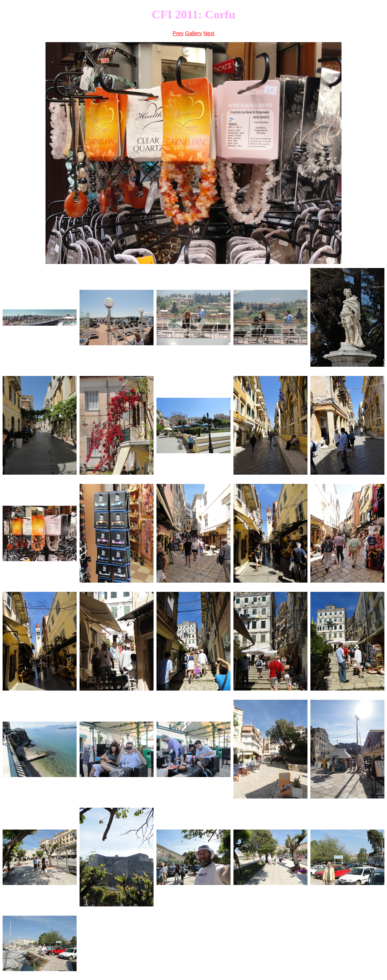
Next (209, 33)
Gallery (193, 33)
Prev (178, 33)
